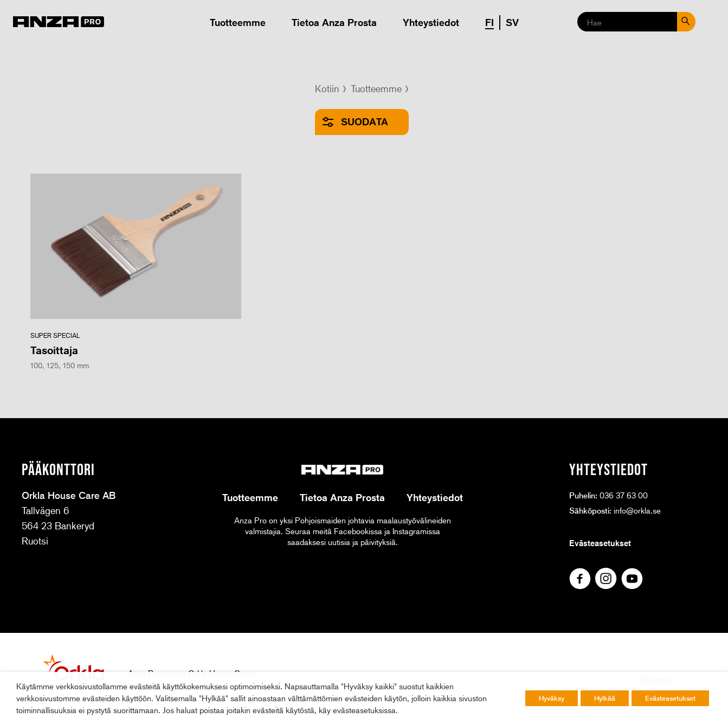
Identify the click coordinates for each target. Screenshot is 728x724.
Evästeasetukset (600, 543)
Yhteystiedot (431, 22)
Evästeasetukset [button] (670, 698)
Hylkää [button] (605, 698)
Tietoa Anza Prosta (334, 22)
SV (512, 22)
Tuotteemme (238, 22)
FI (489, 22)
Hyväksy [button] (552, 698)
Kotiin (327, 88)
